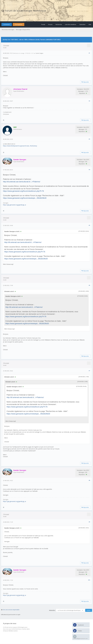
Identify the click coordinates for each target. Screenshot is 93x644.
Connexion (7, 24)
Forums (50, 24)
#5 (89, 225)
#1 (89, 53)
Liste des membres (71, 24)
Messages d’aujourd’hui (23, 30)
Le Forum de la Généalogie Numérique (24, 11)
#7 (89, 371)
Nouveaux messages (8, 30)
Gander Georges (39, 53)
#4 (89, 170)
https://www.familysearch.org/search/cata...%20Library (20, 146)
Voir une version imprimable (11, 610)
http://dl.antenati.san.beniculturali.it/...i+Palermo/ (22, 182)
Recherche (59, 24)
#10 (89, 580)
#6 (89, 285)
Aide (90, 24)
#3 (89, 139)
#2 (89, 101)
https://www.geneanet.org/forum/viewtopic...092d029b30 (25, 198)
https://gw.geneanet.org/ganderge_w (14, 205)
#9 (89, 522)
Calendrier (82, 24)
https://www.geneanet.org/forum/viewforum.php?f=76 (23, 191)
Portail (43, 24)
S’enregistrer (19, 24)
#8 (89, 480)
